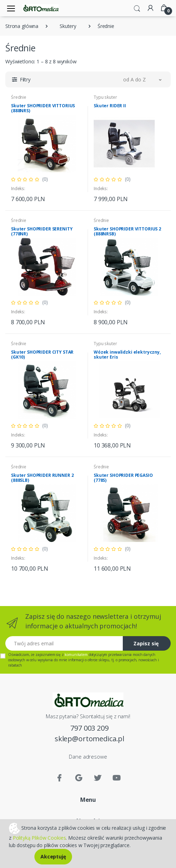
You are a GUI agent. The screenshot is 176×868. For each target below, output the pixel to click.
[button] (137, 8)
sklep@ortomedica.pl (89, 739)
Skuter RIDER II (110, 106)
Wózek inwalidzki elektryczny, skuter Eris (127, 355)
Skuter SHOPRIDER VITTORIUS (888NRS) (43, 108)
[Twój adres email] (64, 643)
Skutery (68, 26)
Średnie (19, 97)
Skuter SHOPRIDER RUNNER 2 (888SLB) (42, 478)
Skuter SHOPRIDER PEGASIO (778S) (123, 478)
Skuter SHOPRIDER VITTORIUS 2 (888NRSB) (127, 231)
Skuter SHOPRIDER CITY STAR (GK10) (42, 355)
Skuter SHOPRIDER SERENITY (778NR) (42, 231)
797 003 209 (89, 728)
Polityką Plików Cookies (39, 838)
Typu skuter (105, 97)
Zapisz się (146, 643)
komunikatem (76, 655)
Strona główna (22, 26)
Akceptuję (53, 856)
